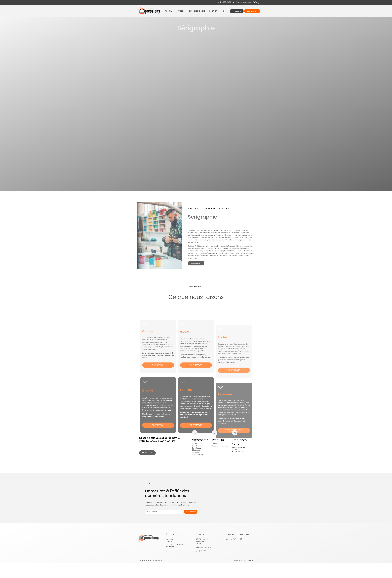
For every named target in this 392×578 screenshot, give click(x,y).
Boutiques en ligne (197, 11)
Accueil (168, 11)
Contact (214, 11)
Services (180, 11)
